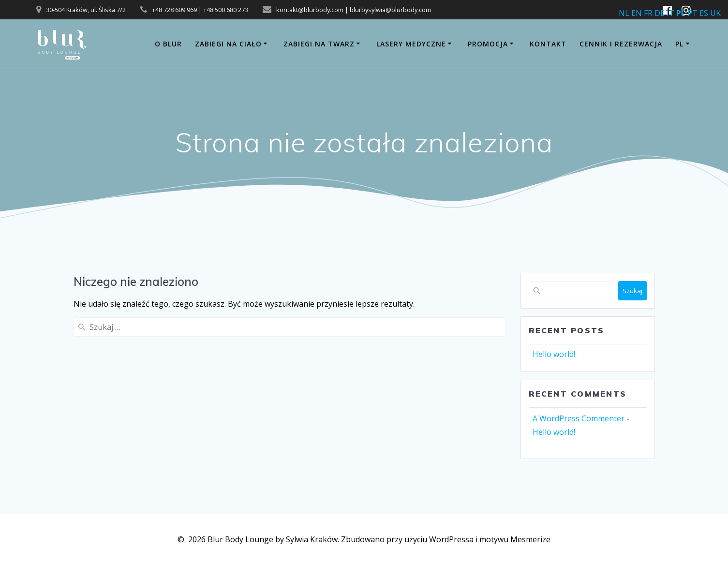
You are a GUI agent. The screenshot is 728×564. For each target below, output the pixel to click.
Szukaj (632, 291)
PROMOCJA (488, 44)
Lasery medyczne (411, 44)
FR (648, 13)
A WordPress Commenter (579, 418)
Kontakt (548, 44)
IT (670, 13)
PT (692, 13)
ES (704, 13)
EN (637, 13)
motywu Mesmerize (515, 539)
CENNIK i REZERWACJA (621, 44)
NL (624, 13)
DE (660, 13)
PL (679, 44)
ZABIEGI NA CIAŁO (228, 44)
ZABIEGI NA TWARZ (319, 44)
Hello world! (554, 354)
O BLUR (168, 44)
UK (715, 13)
